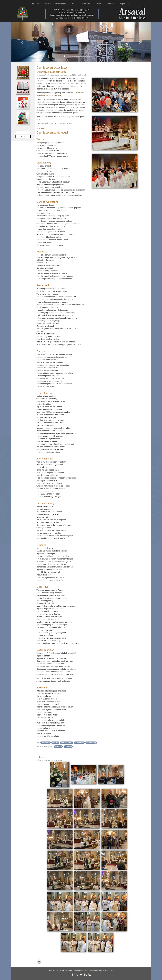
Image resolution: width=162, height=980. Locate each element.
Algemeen (125, 4)
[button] (22, 42)
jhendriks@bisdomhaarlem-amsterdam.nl (91, 970)
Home (35, 4)
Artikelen (87, 4)
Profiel (99, 4)
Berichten (47, 4)
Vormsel (112, 4)
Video (75, 4)
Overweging (62, 4)
